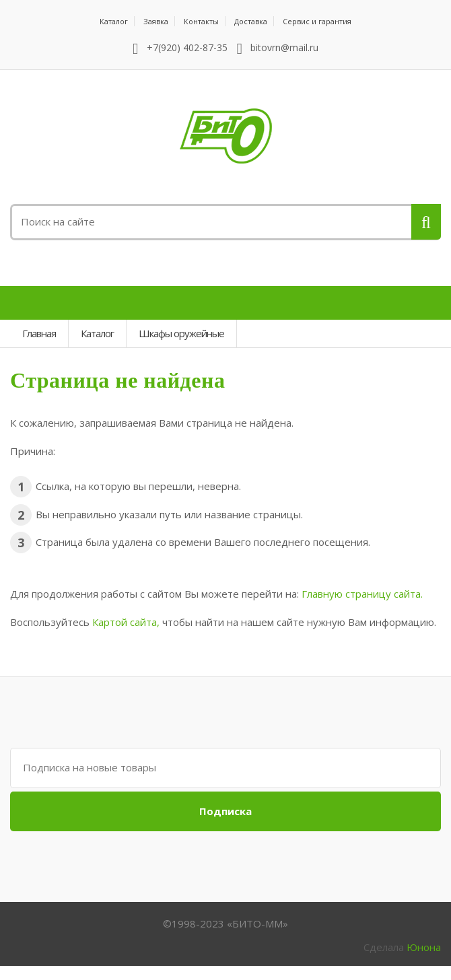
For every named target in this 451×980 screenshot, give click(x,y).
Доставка (251, 21)
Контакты (201, 21)
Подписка (225, 811)
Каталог (114, 21)
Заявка (156, 21)
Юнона (424, 947)
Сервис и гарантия (317, 21)
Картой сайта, (126, 622)
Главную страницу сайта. (362, 594)
